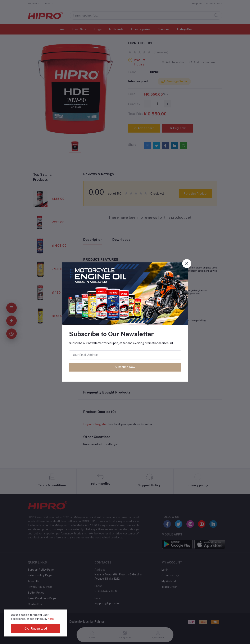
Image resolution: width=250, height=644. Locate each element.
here (51, 619)
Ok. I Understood (36, 629)
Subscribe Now (125, 367)
